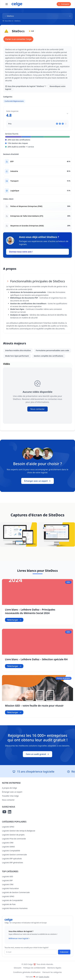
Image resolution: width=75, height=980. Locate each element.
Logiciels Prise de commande (14, 839)
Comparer (64, 4)
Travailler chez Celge (10, 796)
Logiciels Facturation (10, 888)
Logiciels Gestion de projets (13, 835)
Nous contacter (37, 409)
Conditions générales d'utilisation (27, 972)
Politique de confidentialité (34, 968)
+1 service (30, 147)
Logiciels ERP (7, 880)
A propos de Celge (9, 788)
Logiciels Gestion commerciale (14, 855)
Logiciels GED (7, 876)
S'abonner (64, 952)
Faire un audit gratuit (37, 754)
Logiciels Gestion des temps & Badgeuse (19, 831)
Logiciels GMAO (8, 847)
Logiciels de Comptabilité (12, 900)
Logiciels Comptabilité (11, 851)
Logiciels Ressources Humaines (15, 908)
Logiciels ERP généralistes (13, 863)
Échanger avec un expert (38, 481)
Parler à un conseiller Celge (18, 39)
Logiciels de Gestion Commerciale (16, 892)
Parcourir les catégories (52, 972)
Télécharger (14, 620)
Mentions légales (54, 968)
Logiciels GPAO (8, 827)
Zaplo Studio (44, 977)
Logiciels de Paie (9, 904)
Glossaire (18, 968)
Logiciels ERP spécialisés (12, 859)
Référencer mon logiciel (19, 938)
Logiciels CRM (8, 843)
